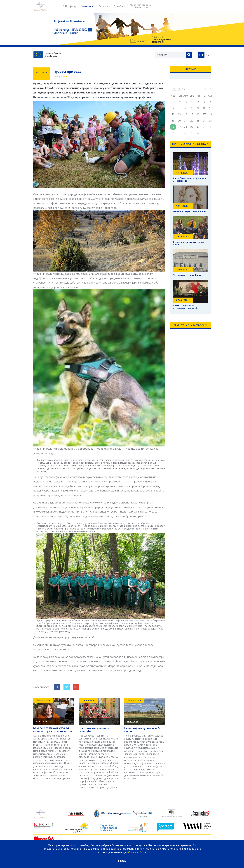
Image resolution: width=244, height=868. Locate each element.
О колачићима (137, 852)
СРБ (201, 55)
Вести (104, 6)
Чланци (88, 6)
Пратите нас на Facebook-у (190, 325)
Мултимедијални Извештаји (141, 6)
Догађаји (119, 6)
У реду (122, 861)
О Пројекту (70, 6)
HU (208, 55)
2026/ (178, 89)
